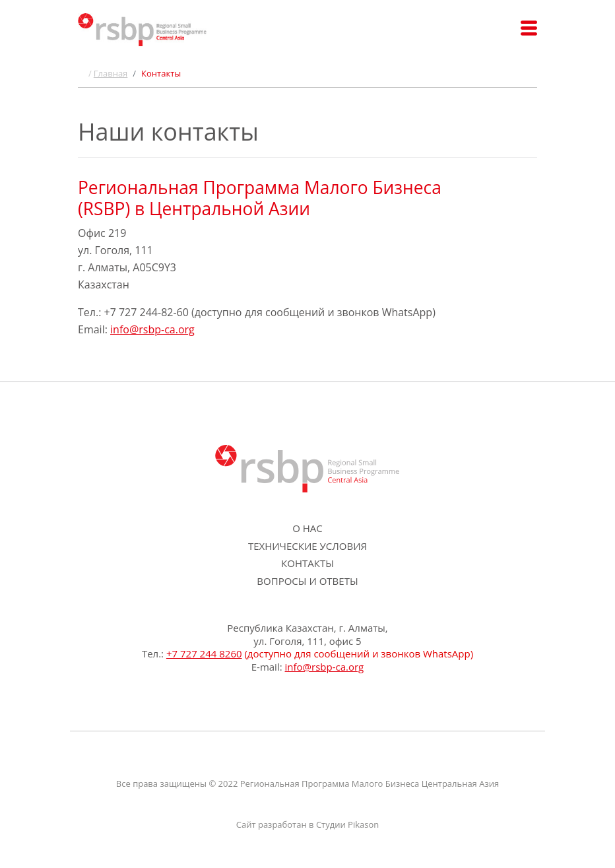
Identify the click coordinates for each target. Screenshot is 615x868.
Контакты (307, 563)
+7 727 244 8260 (204, 653)
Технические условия (307, 546)
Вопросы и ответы (307, 581)
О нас (307, 528)
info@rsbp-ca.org (152, 329)
